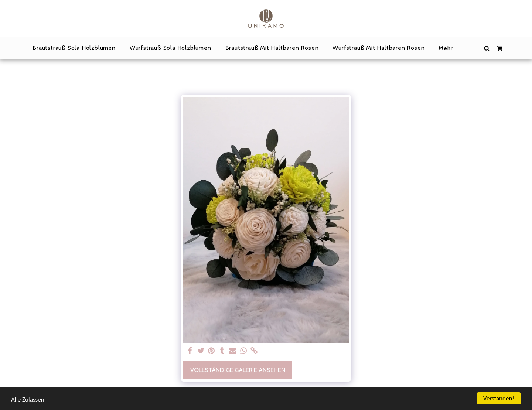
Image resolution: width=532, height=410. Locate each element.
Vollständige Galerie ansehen (238, 370)
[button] (487, 48)
